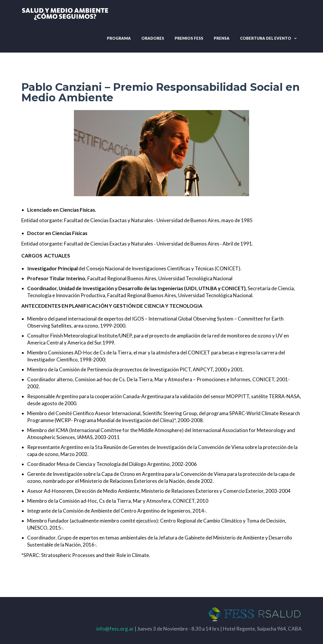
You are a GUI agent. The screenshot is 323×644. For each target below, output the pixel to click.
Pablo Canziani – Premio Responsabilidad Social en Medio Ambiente (160, 92)
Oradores (153, 38)
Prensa (222, 38)
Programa (119, 38)
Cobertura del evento (266, 38)
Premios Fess (189, 38)
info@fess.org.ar (115, 629)
